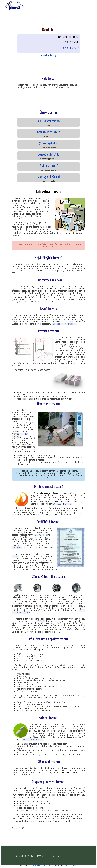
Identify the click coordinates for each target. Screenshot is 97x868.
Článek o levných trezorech (65, 324)
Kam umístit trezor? (48, 132)
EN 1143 (38, 535)
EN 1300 (41, 621)
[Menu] (90, 6)
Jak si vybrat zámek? (48, 177)
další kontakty (49, 55)
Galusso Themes (71, 866)
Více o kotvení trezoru (32, 740)
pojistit (16, 557)
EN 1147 (68, 504)
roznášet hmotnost (20, 435)
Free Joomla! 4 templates (41, 866)
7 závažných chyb (49, 144)
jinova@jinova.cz (70, 48)
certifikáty (17, 548)
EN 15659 (57, 504)
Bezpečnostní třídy (48, 155)
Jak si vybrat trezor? (49, 121)
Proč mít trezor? (49, 166)
